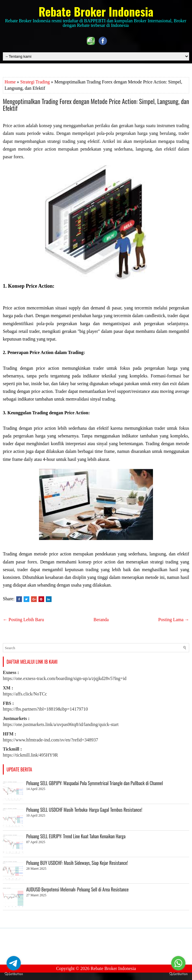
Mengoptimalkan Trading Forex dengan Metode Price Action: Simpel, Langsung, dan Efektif (96, 105)
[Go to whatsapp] (178, 963)
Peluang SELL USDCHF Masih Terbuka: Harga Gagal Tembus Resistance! (84, 810)
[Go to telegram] (14, 963)
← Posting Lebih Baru (23, 620)
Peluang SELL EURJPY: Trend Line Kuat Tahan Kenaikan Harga (76, 836)
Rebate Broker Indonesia (96, 11)
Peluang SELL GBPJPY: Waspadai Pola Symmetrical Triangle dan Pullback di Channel (95, 783)
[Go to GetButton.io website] (14, 974)
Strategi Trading (35, 82)
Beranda (101, 620)
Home (10, 82)
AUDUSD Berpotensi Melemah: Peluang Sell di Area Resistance (77, 889)
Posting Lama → (174, 620)
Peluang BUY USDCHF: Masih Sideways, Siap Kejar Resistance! (77, 863)
